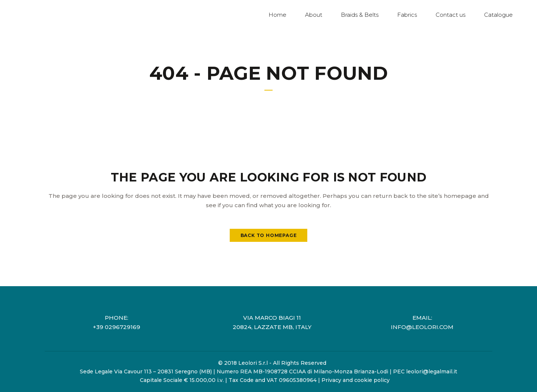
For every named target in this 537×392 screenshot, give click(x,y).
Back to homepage (269, 235)
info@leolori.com (422, 327)
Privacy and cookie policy (356, 380)
